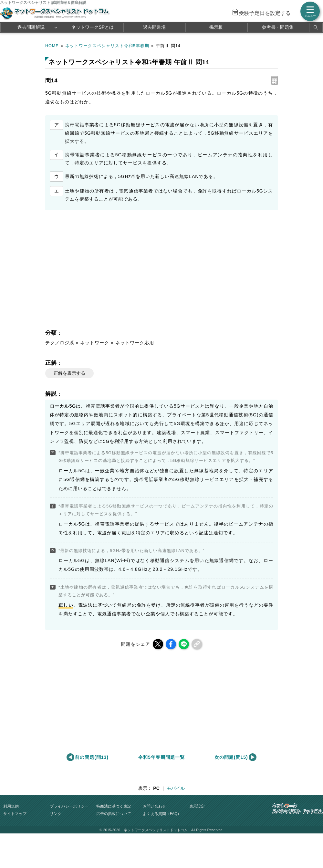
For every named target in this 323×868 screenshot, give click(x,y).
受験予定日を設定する (265, 13)
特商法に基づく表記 (114, 806)
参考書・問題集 (278, 27)
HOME (52, 46)
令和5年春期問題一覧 (161, 757)
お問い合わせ (154, 806)
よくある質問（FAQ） (162, 814)
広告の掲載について (114, 814)
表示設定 (197, 806)
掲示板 (216, 27)
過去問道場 (154, 27)
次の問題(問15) (231, 757)
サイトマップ (15, 814)
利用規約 (11, 806)
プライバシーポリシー (69, 806)
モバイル (176, 788)
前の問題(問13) (92, 757)
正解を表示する (69, 373)
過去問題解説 (31, 27)
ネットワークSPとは (93, 27)
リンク (56, 814)
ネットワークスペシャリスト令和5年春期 (107, 46)
